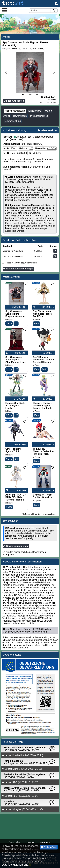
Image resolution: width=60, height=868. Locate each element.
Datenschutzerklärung (15, 865)
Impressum (45, 842)
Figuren (7, 48)
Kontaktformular (10, 645)
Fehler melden (48, 130)
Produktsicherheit (39, 116)
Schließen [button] (49, 847)
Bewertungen (20, 116)
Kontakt (31, 842)
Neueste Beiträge (13, 742)
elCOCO (51, 148)
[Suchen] (54, 11)
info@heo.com (39, 632)
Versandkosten (50, 102)
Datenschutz (15, 842)
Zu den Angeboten (14, 101)
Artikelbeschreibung (15, 111)
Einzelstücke (35, 111)
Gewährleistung (13, 121)
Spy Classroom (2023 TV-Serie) (31, 48)
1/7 (31, 148)
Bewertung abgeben (16, 546)
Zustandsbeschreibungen (18, 269)
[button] (5, 10)
